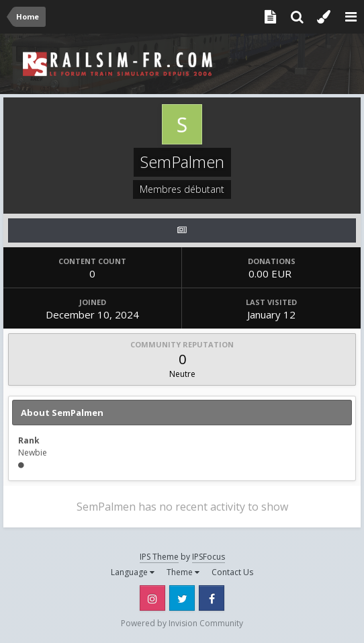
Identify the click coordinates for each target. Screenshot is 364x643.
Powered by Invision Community (182, 623)
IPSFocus (209, 557)
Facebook (212, 598)
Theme (183, 572)
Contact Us (232, 572)
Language (133, 572)
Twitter (182, 598)
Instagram (152, 598)
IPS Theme (159, 557)
